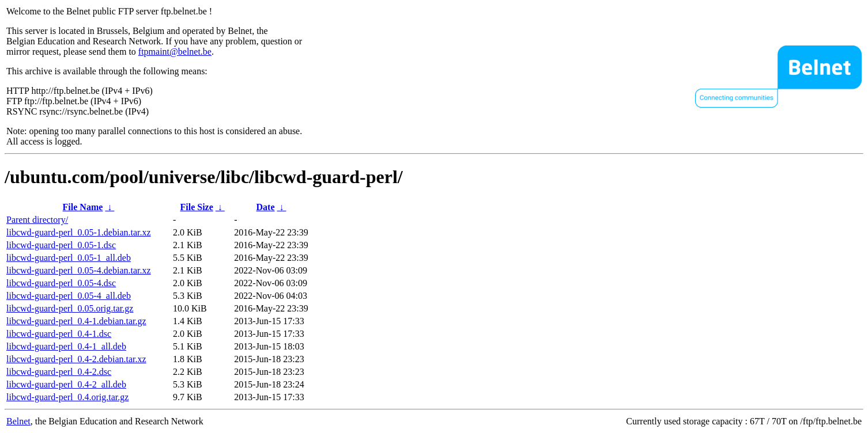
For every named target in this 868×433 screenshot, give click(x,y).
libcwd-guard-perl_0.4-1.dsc (59, 334)
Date (266, 207)
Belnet (18, 421)
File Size (196, 207)
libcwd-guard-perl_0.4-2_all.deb (66, 384)
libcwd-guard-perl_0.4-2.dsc (59, 372)
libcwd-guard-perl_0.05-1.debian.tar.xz (79, 232)
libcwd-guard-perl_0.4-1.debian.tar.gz (76, 321)
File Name (83, 207)
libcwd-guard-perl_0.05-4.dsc (61, 283)
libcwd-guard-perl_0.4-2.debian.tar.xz (76, 359)
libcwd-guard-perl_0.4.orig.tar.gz (67, 397)
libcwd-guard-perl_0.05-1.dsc (61, 245)
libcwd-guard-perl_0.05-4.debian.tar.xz (79, 270)
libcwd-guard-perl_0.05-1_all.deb (69, 258)
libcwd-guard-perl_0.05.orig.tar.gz (70, 308)
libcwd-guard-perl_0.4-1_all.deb (66, 346)
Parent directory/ (37, 220)
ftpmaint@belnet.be (175, 52)
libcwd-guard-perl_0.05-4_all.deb (69, 296)
